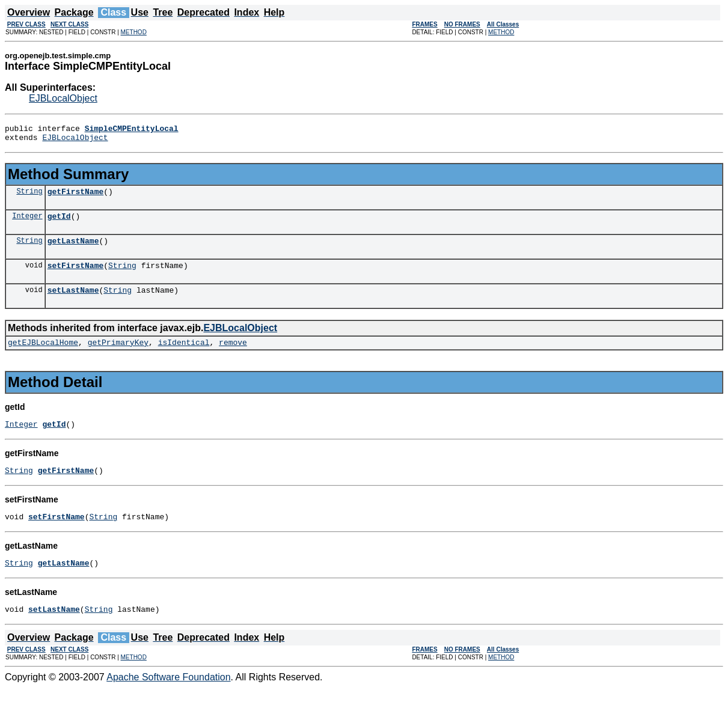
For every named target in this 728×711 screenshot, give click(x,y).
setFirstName (76, 276)
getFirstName (76, 197)
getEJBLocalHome (43, 356)
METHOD (134, 32)
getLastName (73, 249)
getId (59, 223)
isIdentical (184, 356)
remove (233, 356)
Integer (27, 223)
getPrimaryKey (118, 356)
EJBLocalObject (63, 98)
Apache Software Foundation (168, 700)
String (29, 196)
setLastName (73, 302)
